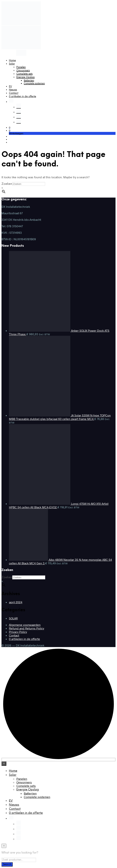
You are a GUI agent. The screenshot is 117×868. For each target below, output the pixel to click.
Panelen (21, 67)
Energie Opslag (25, 77)
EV (10, 87)
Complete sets (24, 74)
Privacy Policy (18, 632)
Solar (12, 64)
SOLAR (13, 618)
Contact (14, 93)
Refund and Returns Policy (27, 628)
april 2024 (16, 602)
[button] (10, 127)
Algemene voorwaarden (25, 625)
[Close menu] (4, 764)
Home (12, 61)
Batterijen (29, 80)
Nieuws (13, 90)
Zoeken (7, 184)
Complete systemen (34, 83)
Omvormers (23, 71)
